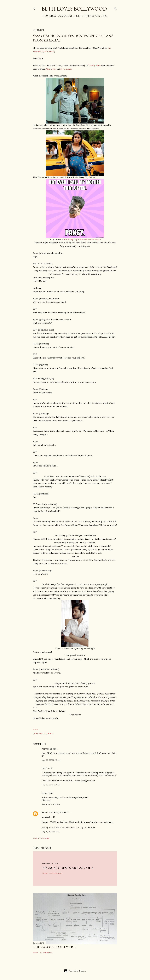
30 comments (46, 953)
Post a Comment (41, 838)
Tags (59, 16)
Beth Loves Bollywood (74, 9)
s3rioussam (66, 69)
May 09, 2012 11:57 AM (51, 785)
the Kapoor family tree (55, 947)
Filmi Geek (51, 69)
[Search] (115, 8)
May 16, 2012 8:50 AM (51, 804)
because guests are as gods (68, 868)
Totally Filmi (94, 65)
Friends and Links (95, 16)
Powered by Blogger (75, 971)
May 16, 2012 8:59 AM (51, 832)
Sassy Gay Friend (46, 733)
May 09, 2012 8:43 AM (51, 760)
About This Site (73, 16)
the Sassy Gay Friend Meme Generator (83, 239)
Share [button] (35, 729)
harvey (45, 793)
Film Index (48, 16)
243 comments (56, 873)
